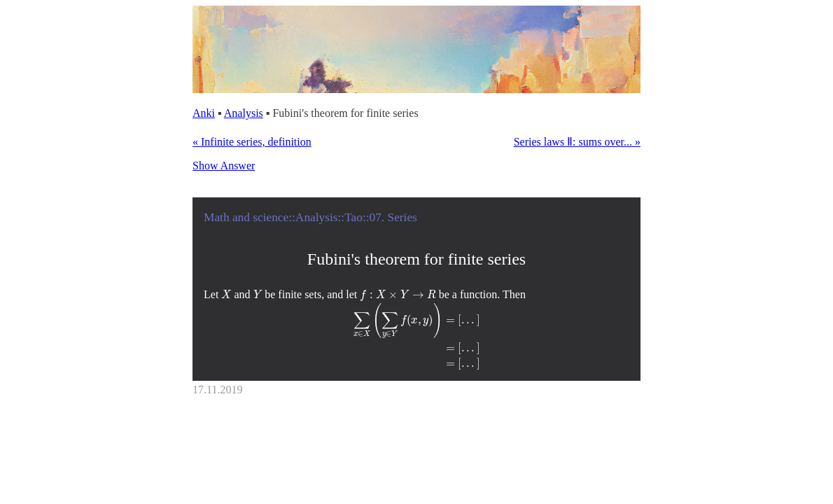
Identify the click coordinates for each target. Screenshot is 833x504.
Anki (204, 113)
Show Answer (224, 166)
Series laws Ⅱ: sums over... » (577, 142)
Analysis (244, 113)
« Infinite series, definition (252, 142)
